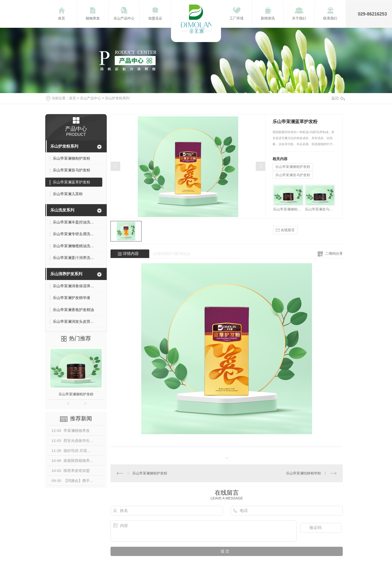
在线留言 (285, 230)
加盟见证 (155, 18)
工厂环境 (236, 18)
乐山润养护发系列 (66, 274)
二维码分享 (334, 253)
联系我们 (330, 18)
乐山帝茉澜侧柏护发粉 (76, 394)
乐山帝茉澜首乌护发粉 (293, 175)
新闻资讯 (268, 18)
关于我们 (299, 18)
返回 (338, 98)
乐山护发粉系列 (117, 98)
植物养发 (93, 18)
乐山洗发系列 (62, 210)
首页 (61, 18)
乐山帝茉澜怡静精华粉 (303, 473)
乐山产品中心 (124, 18)
